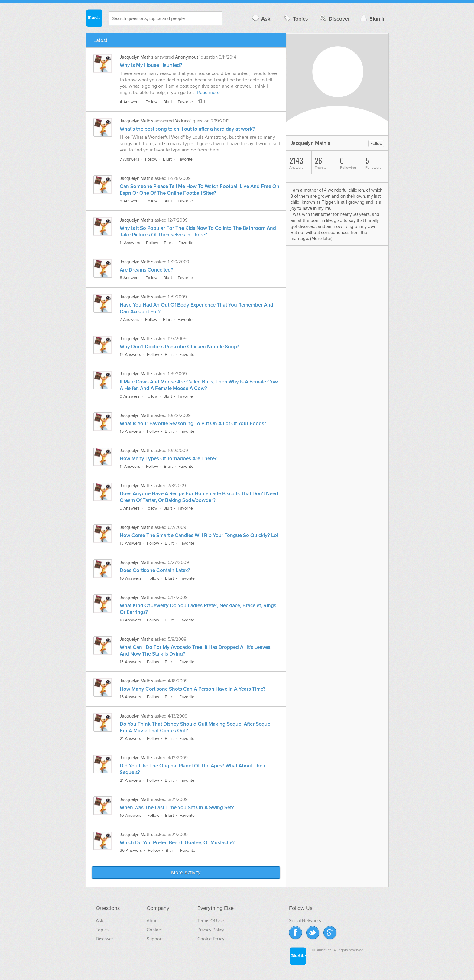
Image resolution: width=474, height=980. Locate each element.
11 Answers (130, 243)
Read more (208, 93)
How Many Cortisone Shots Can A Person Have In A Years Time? (193, 689)
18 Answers (130, 620)
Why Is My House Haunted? (151, 65)
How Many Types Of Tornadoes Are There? (168, 459)
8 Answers (130, 278)
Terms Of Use (211, 921)
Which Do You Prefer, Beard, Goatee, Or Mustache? (177, 843)
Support (155, 939)
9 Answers (130, 201)
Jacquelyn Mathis (136, 57)
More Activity (186, 873)
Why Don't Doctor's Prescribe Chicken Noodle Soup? (179, 347)
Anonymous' (187, 57)
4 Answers (130, 102)
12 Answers (130, 355)
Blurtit (94, 18)
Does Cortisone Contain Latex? (155, 571)
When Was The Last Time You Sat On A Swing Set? (177, 808)
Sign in (373, 19)
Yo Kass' (183, 121)
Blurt (168, 102)
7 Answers (130, 159)
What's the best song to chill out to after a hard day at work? (187, 129)
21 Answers (130, 739)
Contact (154, 930)
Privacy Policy (211, 930)
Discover (334, 19)
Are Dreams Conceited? (146, 270)
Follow (151, 102)
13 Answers (130, 543)
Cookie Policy (211, 939)
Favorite (185, 102)
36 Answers (131, 850)
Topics (295, 19)
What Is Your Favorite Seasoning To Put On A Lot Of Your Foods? (193, 424)
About (153, 921)
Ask (261, 19)
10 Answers (131, 578)
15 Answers (130, 431)
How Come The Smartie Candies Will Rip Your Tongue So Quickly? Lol (199, 536)
